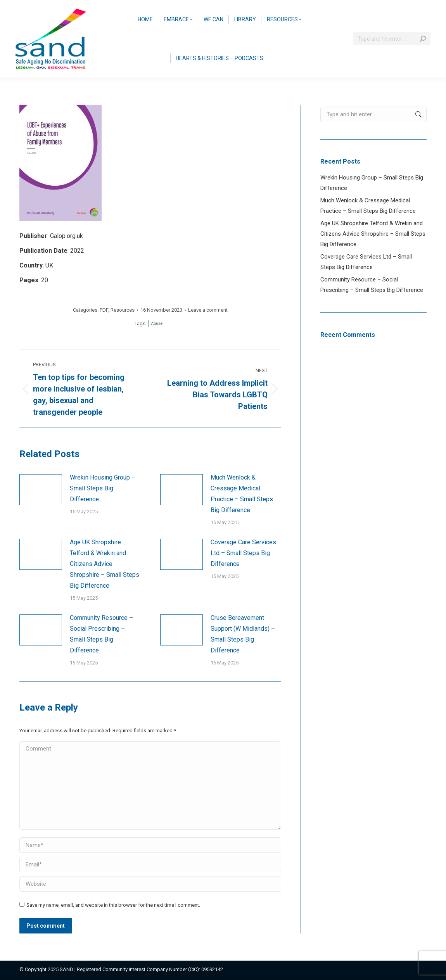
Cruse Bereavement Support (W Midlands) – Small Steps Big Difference (243, 634)
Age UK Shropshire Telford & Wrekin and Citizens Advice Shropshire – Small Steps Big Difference (105, 564)
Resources (123, 310)
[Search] (392, 39)
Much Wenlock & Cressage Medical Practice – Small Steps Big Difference (242, 494)
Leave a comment (208, 310)
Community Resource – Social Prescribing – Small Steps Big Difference (101, 634)
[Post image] (41, 490)
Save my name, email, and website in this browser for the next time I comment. (113, 905)
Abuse (157, 324)
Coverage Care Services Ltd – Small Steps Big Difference (243, 553)
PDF (104, 310)
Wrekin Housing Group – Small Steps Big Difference (103, 488)
